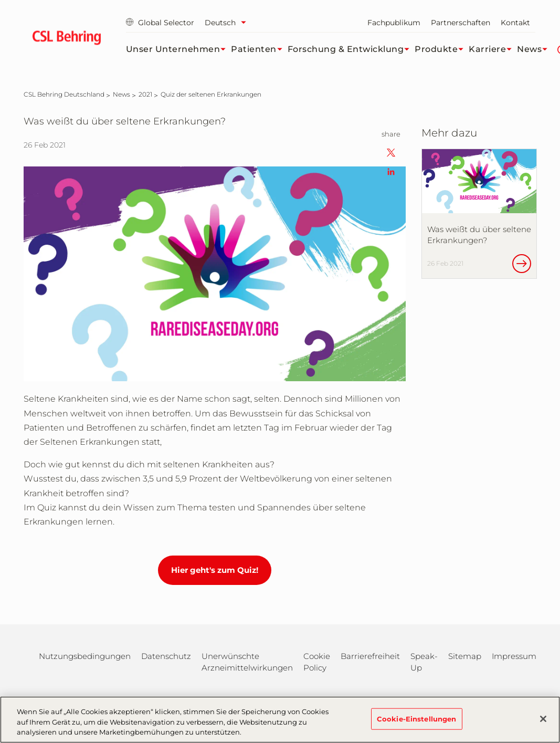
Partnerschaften (461, 23)
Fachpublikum (394, 23)
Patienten (259, 49)
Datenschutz (166, 656)
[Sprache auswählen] (228, 23)
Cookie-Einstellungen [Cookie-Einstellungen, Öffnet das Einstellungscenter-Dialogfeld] (417, 725)
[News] (121, 94)
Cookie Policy (317, 662)
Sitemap (465, 656)
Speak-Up (424, 662)
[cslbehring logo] (67, 39)
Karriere (493, 49)
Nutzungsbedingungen (85, 656)
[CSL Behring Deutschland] (64, 94)
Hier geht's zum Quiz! (215, 570)
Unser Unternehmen (179, 49)
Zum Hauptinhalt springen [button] (0, 0)
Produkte (442, 49)
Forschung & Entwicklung (351, 49)
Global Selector (160, 23)
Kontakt (515, 23)
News (535, 49)
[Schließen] (543, 725)
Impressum (514, 656)
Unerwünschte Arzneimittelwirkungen (247, 662)
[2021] (145, 94)
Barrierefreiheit (370, 656)
